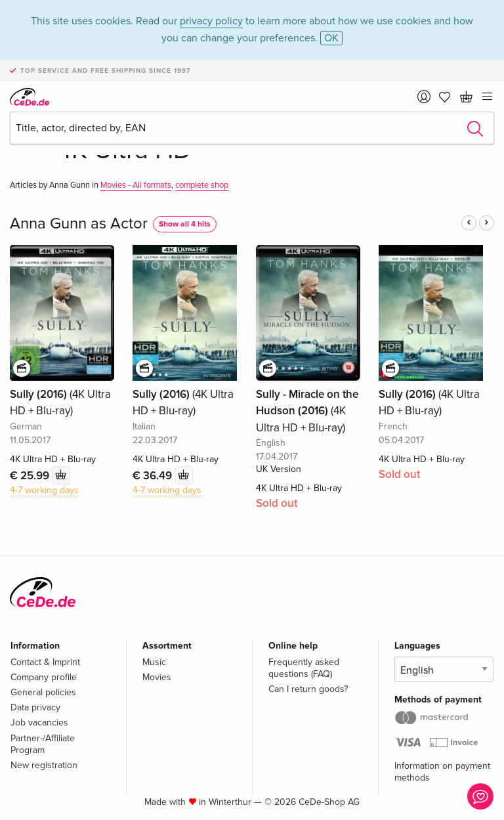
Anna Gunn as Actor (79, 224)
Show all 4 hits (185, 224)
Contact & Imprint (45, 662)
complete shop (202, 185)
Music (154, 662)
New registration (44, 765)
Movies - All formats (136, 185)
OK (331, 38)
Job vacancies (39, 723)
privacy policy (211, 21)
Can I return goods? (308, 689)
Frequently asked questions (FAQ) (304, 668)
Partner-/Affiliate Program (43, 744)
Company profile (44, 677)
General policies (43, 692)
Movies (157, 677)
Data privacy (35, 707)
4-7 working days (44, 490)
